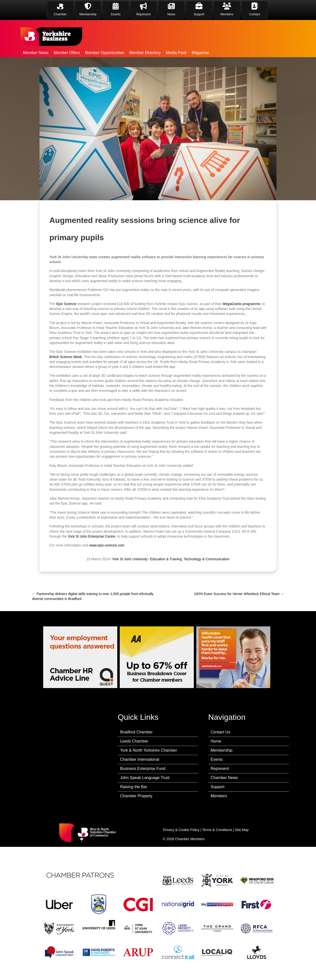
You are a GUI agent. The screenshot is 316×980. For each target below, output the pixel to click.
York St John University (130, 578)
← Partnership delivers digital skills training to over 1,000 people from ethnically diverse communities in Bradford (93, 596)
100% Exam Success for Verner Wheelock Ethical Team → (239, 594)
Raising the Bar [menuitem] (134, 787)
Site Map (242, 830)
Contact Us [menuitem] (220, 732)
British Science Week (66, 376)
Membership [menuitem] (221, 750)
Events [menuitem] (217, 759)
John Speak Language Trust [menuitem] (145, 778)
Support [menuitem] (217, 787)
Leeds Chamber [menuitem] (134, 741)
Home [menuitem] (216, 741)
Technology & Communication (207, 578)
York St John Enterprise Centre (91, 555)
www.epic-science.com (107, 564)
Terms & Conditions (217, 830)
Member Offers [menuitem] (67, 53)
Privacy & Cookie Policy (181, 830)
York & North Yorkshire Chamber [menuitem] (149, 750)
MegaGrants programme (242, 323)
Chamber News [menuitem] (224, 778)
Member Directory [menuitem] (145, 53)
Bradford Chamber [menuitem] (137, 732)
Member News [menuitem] (36, 53)
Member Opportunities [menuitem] (105, 53)
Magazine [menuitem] (200, 53)
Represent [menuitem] (220, 769)
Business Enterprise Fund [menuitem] (143, 769)
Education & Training (166, 578)
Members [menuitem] (219, 796)
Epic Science (66, 323)
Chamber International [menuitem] (140, 759)
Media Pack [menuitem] (176, 53)
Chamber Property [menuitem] (136, 796)
